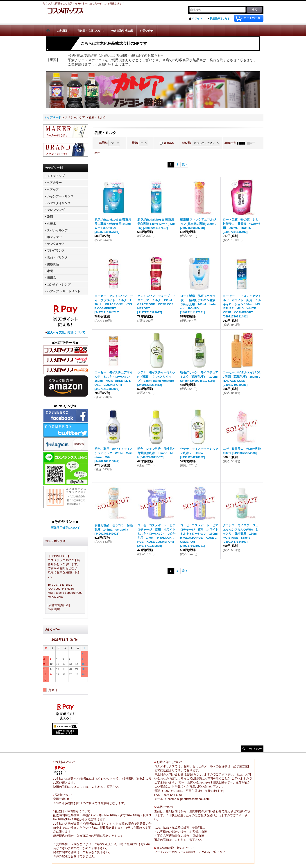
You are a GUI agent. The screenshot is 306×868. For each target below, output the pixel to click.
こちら (96, 787)
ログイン (197, 18)
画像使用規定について (65, 528)
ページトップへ (254, 749)
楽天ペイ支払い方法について (66, 332)
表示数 (103, 143)
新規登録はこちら (220, 18)
